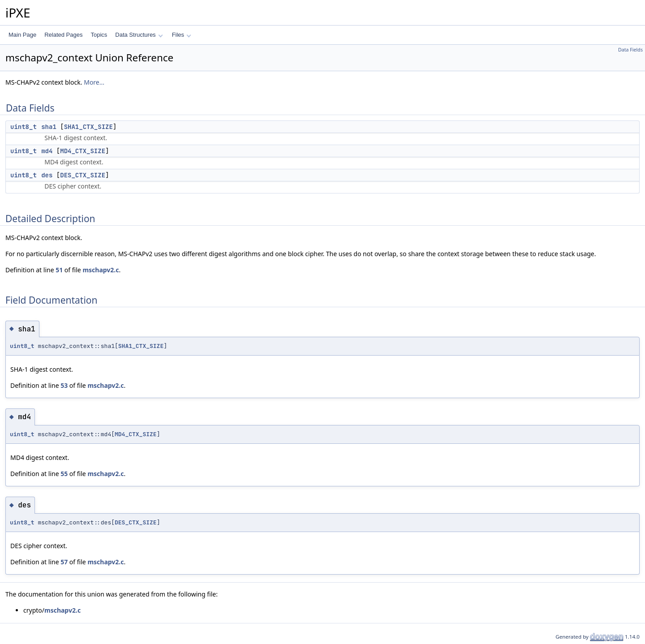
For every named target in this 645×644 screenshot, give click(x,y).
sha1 (49, 127)
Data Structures (139, 35)
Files (182, 35)
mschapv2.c (101, 270)
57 (64, 562)
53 (64, 385)
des (47, 175)
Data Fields (630, 50)
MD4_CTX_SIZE (83, 151)
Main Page (22, 35)
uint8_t (24, 127)
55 (64, 474)
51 (59, 270)
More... (94, 82)
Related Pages (63, 35)
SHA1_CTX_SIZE (88, 127)
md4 (47, 151)
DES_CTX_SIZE (83, 175)
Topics (99, 35)
